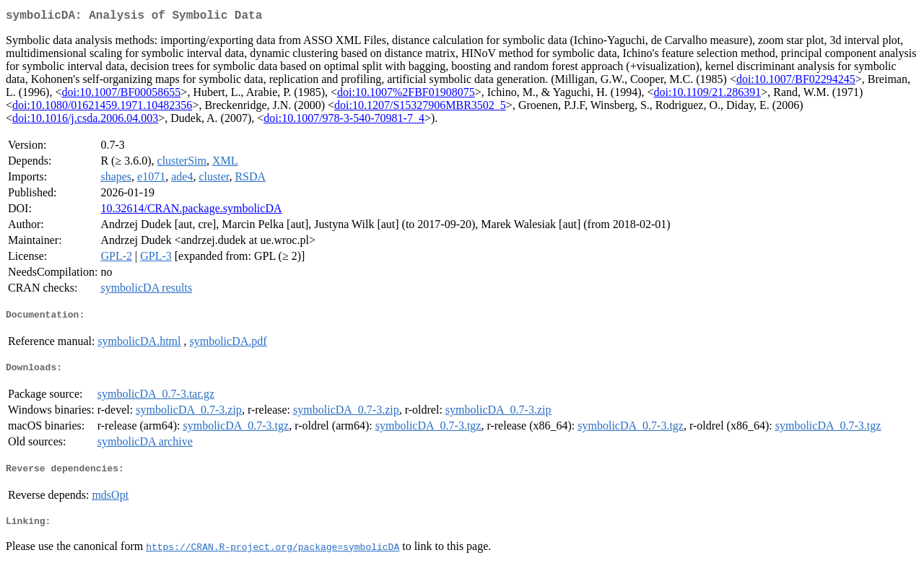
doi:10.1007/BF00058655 (121, 95)
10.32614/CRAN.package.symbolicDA (191, 211)
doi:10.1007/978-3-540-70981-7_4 (344, 121)
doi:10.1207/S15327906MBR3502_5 (420, 108)
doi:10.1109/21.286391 (708, 95)
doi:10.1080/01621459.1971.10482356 (102, 108)
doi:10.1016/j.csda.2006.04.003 (85, 121)
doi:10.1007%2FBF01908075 (406, 95)
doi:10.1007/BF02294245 (796, 82)
